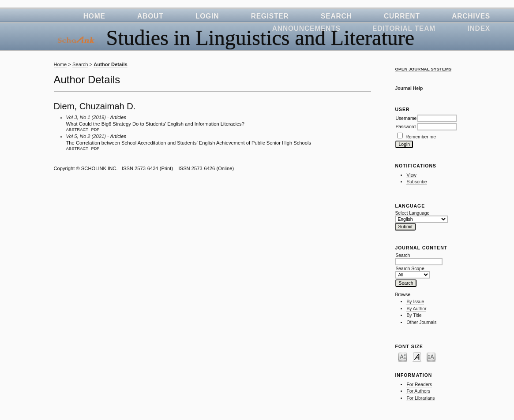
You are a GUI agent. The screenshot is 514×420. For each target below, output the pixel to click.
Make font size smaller (403, 357)
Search (336, 16)
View (411, 175)
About (150, 16)
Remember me (421, 137)
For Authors (418, 391)
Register (270, 16)
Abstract (77, 129)
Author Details (110, 64)
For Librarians (420, 398)
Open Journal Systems (423, 69)
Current (402, 16)
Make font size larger (431, 357)
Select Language (412, 213)
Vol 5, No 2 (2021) (86, 136)
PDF (95, 129)
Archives (471, 16)
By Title (414, 315)
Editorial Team (404, 28)
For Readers (419, 385)
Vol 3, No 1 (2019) (86, 117)
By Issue (415, 302)
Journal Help (409, 88)
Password (405, 127)
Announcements (306, 28)
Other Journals (421, 322)
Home (94, 16)
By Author (416, 309)
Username (406, 118)
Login (207, 16)
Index (479, 28)
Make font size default (417, 357)
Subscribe (416, 182)
